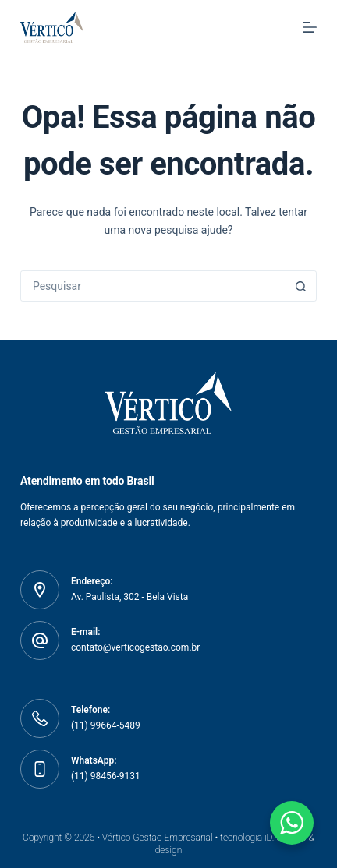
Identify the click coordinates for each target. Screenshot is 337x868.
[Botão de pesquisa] (300, 286)
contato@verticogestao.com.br (135, 647)
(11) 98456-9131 (106, 776)
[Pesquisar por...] (153, 286)
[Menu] (310, 27)
